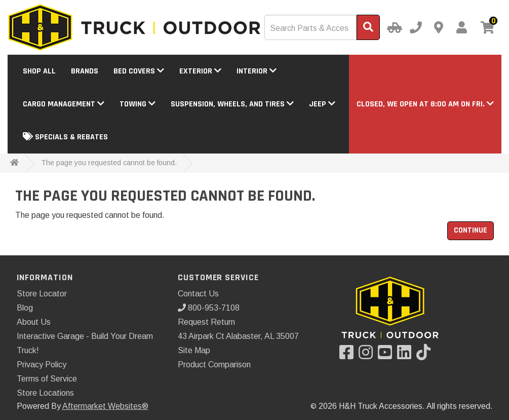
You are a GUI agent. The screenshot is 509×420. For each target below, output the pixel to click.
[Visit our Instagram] (368, 355)
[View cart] (488, 28)
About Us (34, 322)
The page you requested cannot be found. (109, 163)
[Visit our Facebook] (349, 355)
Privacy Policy (42, 365)
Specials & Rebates (65, 137)
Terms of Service (47, 379)
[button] (425, 104)
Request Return (206, 322)
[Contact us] (439, 27)
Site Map (194, 350)
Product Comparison (214, 365)
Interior (257, 71)
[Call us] (416, 27)
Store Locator (42, 294)
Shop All (39, 71)
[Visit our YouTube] (387, 355)
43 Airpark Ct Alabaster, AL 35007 (238, 336)
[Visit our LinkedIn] (407, 355)
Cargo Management (64, 104)
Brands (85, 71)
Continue (471, 230)
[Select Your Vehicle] (393, 27)
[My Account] (461, 27)
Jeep (322, 104)
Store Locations (45, 393)
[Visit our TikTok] (426, 355)
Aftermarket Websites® (105, 406)
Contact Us (198, 294)
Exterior (200, 71)
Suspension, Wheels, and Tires (232, 104)
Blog (25, 308)
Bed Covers (139, 71)
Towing (138, 104)
